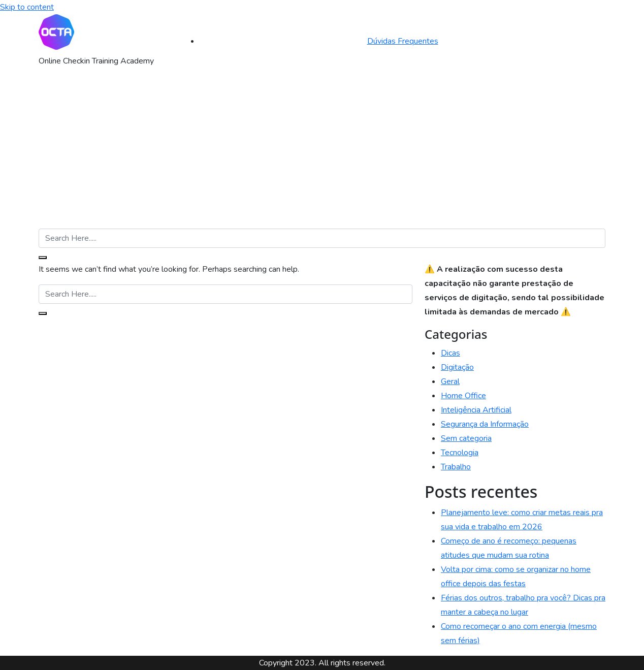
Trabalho (456, 467)
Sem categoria (466, 438)
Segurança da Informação (485, 424)
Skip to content (27, 7)
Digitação (457, 367)
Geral (450, 381)
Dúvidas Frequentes (403, 41)
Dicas (450, 353)
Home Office (463, 396)
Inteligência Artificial (476, 410)
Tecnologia (460, 453)
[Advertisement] (322, 152)
